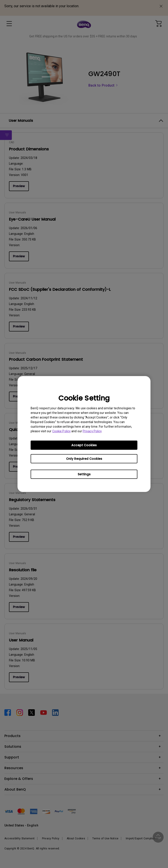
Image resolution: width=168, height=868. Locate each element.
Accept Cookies (84, 445)
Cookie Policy (61, 431)
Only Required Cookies (84, 459)
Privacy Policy (92, 431)
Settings (84, 474)
